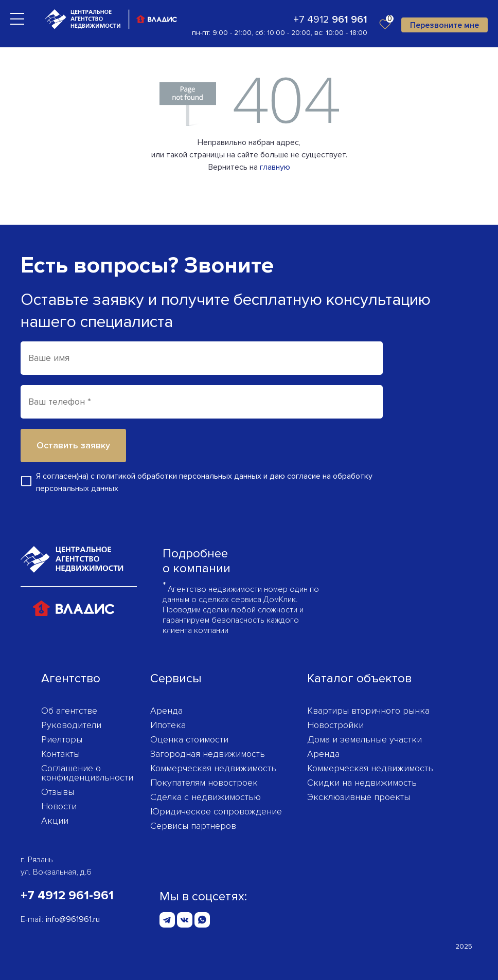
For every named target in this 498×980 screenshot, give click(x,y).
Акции (55, 821)
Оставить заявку (73, 445)
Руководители (71, 725)
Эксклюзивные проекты (359, 797)
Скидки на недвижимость (362, 783)
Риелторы (62, 739)
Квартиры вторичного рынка (368, 711)
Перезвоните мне (444, 25)
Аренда (166, 711)
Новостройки (335, 725)
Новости (59, 806)
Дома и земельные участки (364, 739)
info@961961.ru (73, 919)
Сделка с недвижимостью (206, 797)
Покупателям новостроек (204, 783)
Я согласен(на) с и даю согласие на (204, 482)
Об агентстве (69, 711)
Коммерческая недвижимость (213, 768)
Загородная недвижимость (208, 754)
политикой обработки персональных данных (179, 476)
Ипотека (168, 725)
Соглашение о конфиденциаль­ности (87, 773)
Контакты (60, 754)
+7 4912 (330, 20)
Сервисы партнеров (193, 826)
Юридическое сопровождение (216, 811)
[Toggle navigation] (17, 18)
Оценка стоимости (189, 739)
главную (275, 167)
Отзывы (58, 792)
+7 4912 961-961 (67, 895)
